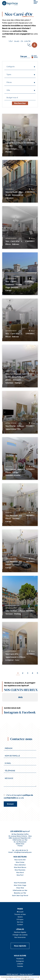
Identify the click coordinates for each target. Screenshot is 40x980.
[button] (35, 135)
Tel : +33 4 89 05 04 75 (20, 857)
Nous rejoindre (20, 953)
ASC (35, 56)
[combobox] (20, 67)
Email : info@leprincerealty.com (20, 859)
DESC (36, 57)
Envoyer (10, 811)
